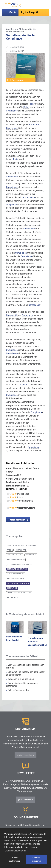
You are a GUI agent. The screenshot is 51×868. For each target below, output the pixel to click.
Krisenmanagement (16, 579)
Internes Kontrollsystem (18, 583)
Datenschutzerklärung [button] (15, 851)
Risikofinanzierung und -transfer (22, 545)
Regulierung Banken (16, 560)
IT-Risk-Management (15, 574)
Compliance (12, 588)
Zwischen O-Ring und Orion (20, 679)
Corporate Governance (17, 569)
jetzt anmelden (25, 800)
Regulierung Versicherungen (20, 564)
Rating (10, 550)
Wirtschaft (21, 550)
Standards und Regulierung (19, 593)
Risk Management (15, 555)
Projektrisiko (13, 598)
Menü (12, 12)
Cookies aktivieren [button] (36, 859)
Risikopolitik (31, 555)
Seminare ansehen (24, 755)
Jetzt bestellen (17, 520)
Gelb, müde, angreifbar (18, 690)
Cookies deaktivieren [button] (15, 859)
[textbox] (34, 12)
